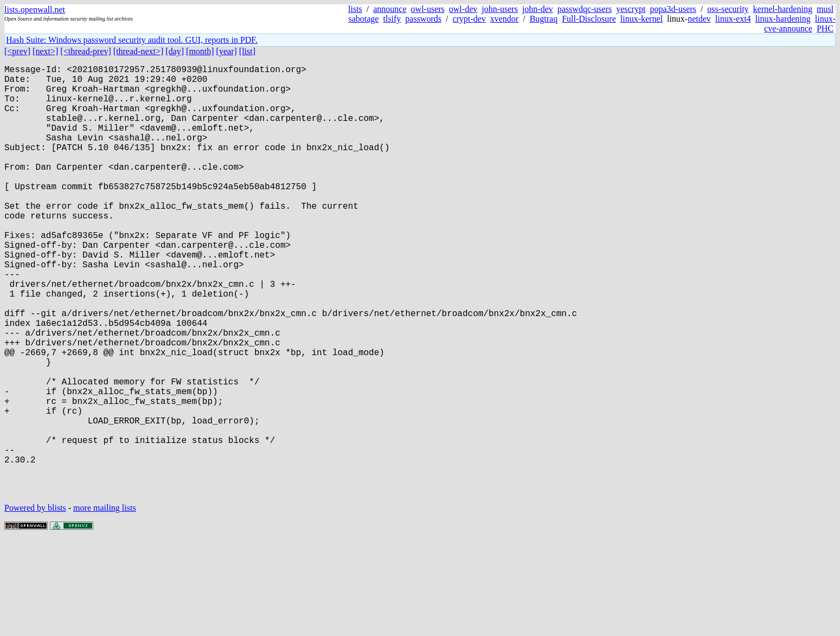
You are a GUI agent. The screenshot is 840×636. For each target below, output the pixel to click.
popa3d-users (673, 9)
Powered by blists (35, 603)
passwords (423, 19)
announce (390, 9)
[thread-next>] (139, 51)
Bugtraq (544, 19)
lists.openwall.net (35, 9)
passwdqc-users (585, 9)
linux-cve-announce (800, 24)
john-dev (538, 9)
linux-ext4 (733, 19)
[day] (175, 51)
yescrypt (631, 9)
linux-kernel (642, 19)
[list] (247, 51)
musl (825, 9)
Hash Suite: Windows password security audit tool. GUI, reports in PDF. (132, 40)
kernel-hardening (783, 9)
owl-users (428, 9)
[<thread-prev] (85, 51)
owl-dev (463, 9)
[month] (200, 51)
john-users (500, 9)
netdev (699, 19)
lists (355, 9)
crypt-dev (469, 19)
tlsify (392, 19)
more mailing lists (105, 603)
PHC (825, 28)
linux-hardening (783, 19)
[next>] (45, 51)
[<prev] (17, 51)
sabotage (363, 19)
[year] (227, 51)
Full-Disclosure (589, 19)
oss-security (728, 9)
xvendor (504, 19)
